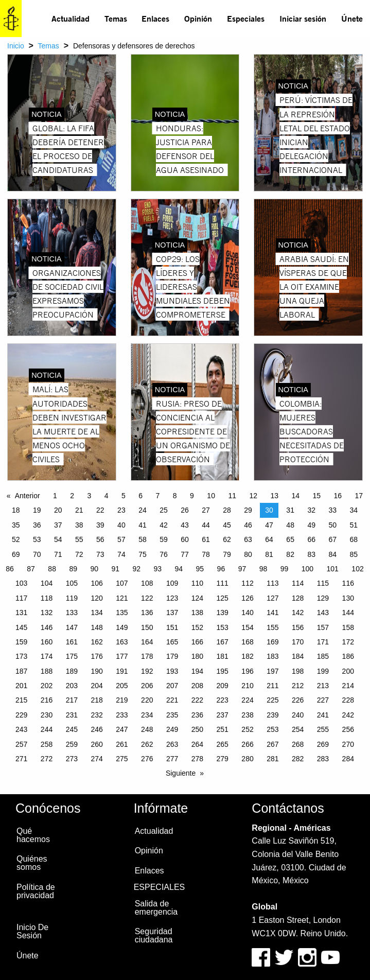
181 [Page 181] (223, 656)
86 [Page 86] (10, 569)
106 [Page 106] (96, 583)
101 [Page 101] (333, 569)
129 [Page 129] (323, 598)
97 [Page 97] (242, 569)
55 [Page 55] (79, 539)
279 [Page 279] (223, 759)
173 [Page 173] (21, 656)
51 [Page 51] (354, 525)
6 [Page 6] (140, 496)
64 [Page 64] (269, 539)
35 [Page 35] (16, 525)
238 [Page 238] (247, 715)
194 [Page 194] (197, 671)
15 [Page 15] (317, 496)
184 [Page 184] (298, 656)
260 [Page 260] (96, 744)
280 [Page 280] (247, 759)
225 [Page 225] (272, 700)
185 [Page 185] (323, 656)
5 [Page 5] (124, 496)
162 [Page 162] (96, 642)
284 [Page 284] (348, 759)
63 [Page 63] (248, 539)
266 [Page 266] (247, 744)
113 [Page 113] (272, 583)
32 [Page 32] (311, 510)
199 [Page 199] (323, 671)
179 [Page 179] (172, 656)
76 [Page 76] (164, 554)
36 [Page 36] (37, 525)
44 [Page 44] (206, 525)
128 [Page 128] (298, 598)
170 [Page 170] (298, 642)
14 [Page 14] (295, 496)
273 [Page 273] (72, 759)
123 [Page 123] (172, 598)
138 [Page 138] (197, 612)
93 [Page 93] (158, 569)
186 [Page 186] (348, 656)
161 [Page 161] (72, 642)
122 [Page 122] (147, 598)
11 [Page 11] (232, 496)
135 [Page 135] (122, 612)
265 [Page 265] (223, 744)
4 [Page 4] (107, 496)
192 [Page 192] (147, 671)
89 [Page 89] (73, 569)
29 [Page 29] (248, 510)
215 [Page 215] (21, 700)
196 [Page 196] (247, 671)
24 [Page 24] (143, 510)
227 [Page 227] (323, 700)
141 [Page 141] (272, 612)
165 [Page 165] (172, 642)
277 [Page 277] (172, 759)
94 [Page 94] (179, 569)
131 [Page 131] (21, 612)
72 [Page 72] (79, 554)
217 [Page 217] (72, 700)
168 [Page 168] (247, 642)
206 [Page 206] (147, 686)
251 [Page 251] (223, 729)
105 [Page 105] (72, 583)
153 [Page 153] (223, 627)
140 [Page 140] (247, 612)
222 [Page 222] (197, 700)
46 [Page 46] (248, 525)
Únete (352, 18)
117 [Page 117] (21, 598)
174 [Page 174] (47, 656)
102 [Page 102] (357, 569)
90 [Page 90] (94, 569)
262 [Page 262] (147, 744)
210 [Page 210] (247, 686)
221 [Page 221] (172, 700)
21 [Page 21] (79, 510)
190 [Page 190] (96, 671)
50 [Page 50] (332, 525)
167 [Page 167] (223, 642)
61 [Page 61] (206, 539)
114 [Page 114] (298, 583)
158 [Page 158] (348, 627)
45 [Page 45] (227, 525)
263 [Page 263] (172, 744)
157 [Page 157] (323, 627)
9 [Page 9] (192, 496)
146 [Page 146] (47, 627)
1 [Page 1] (55, 496)
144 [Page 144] (348, 612)
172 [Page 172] (348, 642)
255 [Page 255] (323, 729)
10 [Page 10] (211, 496)
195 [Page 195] (223, 671)
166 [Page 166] (197, 642)
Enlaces (155, 18)
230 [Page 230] (47, 715)
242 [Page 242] (348, 715)
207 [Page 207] (172, 686)
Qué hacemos (33, 835)
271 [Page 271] (21, 759)
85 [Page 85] (354, 554)
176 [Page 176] (96, 656)
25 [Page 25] (164, 510)
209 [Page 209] (223, 686)
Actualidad (71, 18)
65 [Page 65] (290, 539)
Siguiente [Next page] (181, 773)
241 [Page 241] (323, 715)
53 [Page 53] (37, 539)
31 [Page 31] (290, 510)
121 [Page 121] (122, 598)
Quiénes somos (32, 863)
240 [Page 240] (298, 715)
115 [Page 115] (323, 583)
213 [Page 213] (323, 686)
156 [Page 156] (298, 627)
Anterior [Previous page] (28, 496)
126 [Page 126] (247, 598)
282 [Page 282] (298, 759)
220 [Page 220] (147, 700)
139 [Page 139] (223, 612)
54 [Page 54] (58, 539)
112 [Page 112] (247, 583)
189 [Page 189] (72, 671)
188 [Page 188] (47, 671)
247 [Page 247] (122, 729)
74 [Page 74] (121, 554)
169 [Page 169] (272, 642)
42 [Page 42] (164, 525)
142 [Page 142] (298, 612)
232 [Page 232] (96, 715)
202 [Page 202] (47, 686)
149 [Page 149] (122, 627)
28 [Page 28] (227, 510)
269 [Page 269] (323, 744)
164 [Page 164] (147, 642)
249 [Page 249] (172, 729)
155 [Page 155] (272, 627)
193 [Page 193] (172, 671)
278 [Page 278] (197, 759)
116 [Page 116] (348, 583)
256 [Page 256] (348, 729)
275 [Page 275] (122, 759)
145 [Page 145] (21, 627)
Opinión (198, 18)
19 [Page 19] (37, 510)
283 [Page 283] (323, 759)
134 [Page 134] (96, 612)
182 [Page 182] (247, 656)
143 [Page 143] (323, 612)
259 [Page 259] (72, 744)
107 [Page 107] (122, 583)
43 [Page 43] (185, 525)
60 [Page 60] (185, 539)
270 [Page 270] (348, 744)
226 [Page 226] (298, 700)
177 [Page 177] (122, 656)
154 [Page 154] (247, 627)
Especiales (246, 18)
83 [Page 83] (311, 554)
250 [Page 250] (197, 729)
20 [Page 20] (58, 510)
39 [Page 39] (100, 525)
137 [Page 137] (172, 612)
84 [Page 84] (332, 554)
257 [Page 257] (21, 744)
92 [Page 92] (136, 569)
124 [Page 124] (197, 598)
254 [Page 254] (298, 729)
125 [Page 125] (223, 598)
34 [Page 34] (354, 510)
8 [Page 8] (175, 496)
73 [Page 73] (100, 554)
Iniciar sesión (303, 18)
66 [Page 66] (311, 539)
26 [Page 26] (185, 510)
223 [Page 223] (223, 700)
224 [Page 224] (247, 700)
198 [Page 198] (298, 671)
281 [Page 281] (272, 759)
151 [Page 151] (172, 627)
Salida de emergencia (156, 908)
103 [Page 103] (21, 583)
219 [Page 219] (122, 700)
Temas (116, 18)
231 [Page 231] (72, 715)
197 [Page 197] (272, 671)
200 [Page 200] (348, 671)
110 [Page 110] (197, 583)
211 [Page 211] (272, 686)
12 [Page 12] (253, 496)
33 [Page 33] (332, 510)
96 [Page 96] (221, 569)
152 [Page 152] (197, 627)
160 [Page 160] (47, 642)
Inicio (16, 46)
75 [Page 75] (143, 554)
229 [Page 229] (21, 715)
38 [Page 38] (79, 525)
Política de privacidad (36, 891)
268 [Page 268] (298, 744)
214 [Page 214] (348, 686)
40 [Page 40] (121, 525)
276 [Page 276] (147, 759)
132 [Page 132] (47, 612)
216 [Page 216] (47, 700)
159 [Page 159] (21, 642)
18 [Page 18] (16, 510)
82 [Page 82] (290, 554)
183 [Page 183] (272, 656)
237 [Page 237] (223, 715)
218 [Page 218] (96, 700)
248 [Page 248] (147, 729)
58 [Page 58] (143, 539)
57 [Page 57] (121, 539)
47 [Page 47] (269, 525)
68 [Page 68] (354, 539)
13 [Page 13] (274, 496)
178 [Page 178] (147, 656)
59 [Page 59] (164, 539)
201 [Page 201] (21, 686)
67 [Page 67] (332, 539)
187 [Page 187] (21, 671)
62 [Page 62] (227, 539)
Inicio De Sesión (32, 931)
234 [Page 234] (147, 715)
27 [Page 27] (206, 510)
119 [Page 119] (72, 598)
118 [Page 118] (47, 598)
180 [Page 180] (197, 656)
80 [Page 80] (248, 554)
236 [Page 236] (197, 715)
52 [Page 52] (16, 539)
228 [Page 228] (348, 700)
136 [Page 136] (147, 612)
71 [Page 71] (58, 554)
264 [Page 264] (197, 744)
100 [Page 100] (307, 569)
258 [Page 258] (47, 744)
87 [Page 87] (31, 569)
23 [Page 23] (121, 510)
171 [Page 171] (323, 642)
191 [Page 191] (122, 671)
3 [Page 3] (90, 496)
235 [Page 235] (172, 715)
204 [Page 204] (96, 686)
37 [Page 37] (58, 525)
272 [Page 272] (47, 759)
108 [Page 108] (147, 583)
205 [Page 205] (122, 686)
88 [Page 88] (52, 569)
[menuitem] (71, 19)
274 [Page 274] (96, 759)
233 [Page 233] (122, 715)
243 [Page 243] (21, 729)
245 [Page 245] (72, 729)
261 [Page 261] (122, 744)
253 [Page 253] (272, 729)
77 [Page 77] (185, 554)
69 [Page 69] (16, 554)
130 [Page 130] (348, 598)
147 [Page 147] (72, 627)
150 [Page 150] (147, 627)
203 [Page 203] (72, 686)
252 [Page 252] (247, 729)
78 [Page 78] (206, 554)
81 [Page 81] (269, 554)
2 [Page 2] (72, 496)
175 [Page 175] (72, 656)
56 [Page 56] (100, 539)
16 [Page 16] (338, 496)
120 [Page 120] (96, 598)
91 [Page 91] (115, 569)
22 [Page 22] (100, 510)
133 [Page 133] (72, 612)
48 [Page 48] (290, 525)
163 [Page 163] (122, 642)
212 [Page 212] (298, 686)
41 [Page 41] (143, 525)
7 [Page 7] (158, 496)
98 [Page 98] (263, 569)
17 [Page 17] (359, 496)
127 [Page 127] (272, 598)
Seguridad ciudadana (154, 935)
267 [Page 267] (272, 744)
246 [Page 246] (96, 729)
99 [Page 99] (285, 569)
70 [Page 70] (37, 554)
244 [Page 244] (47, 729)
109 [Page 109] (172, 583)
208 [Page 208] (197, 686)
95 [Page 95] (200, 569)
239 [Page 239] (272, 715)
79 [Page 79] (227, 554)
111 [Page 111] (223, 583)
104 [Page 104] (47, 583)
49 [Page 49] (311, 525)
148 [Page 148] (96, 627)
